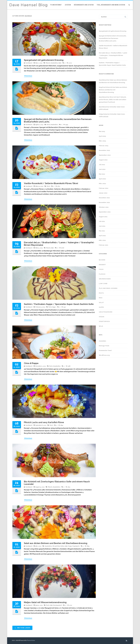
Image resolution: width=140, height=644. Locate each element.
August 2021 (103, 217)
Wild (101, 326)
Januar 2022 (103, 193)
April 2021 (102, 236)
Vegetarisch (76, 546)
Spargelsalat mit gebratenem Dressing (44, 60)
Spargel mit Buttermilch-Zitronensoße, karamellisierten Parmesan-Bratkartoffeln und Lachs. (113, 38)
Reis (101, 298)
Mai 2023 (102, 131)
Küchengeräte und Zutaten (84, 5)
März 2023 (102, 141)
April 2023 (102, 136)
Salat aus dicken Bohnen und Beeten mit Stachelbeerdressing (56, 543)
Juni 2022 (102, 169)
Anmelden (102, 341)
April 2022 (102, 179)
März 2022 (102, 184)
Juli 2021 (102, 221)
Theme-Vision (31, 640)
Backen (102, 260)
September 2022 (105, 155)
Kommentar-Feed (105, 350)
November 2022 (104, 150)
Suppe (54, 307)
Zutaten (68, 5)
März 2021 (102, 240)
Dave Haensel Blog (28, 5)
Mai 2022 (102, 174)
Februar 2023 (104, 146)
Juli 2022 (102, 165)
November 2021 (104, 202)
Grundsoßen (54, 63)
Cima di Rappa (31, 363)
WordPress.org (104, 355)
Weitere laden (22, 628)
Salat (60, 63)
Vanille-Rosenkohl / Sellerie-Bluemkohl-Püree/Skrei (51, 183)
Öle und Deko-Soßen (58, 546)
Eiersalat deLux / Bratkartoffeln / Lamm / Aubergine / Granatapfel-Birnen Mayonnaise (113, 55)
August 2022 (103, 160)
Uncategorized (57, 605)
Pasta (101, 293)
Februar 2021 (104, 245)
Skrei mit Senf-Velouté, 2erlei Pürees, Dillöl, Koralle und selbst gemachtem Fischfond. (113, 100)
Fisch (48, 124)
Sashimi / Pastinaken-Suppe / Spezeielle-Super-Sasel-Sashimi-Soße (59, 304)
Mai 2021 (102, 231)
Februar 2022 (104, 188)
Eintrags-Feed (104, 346)
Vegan (70, 546)
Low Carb (103, 284)
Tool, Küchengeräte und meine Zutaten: (111, 5)
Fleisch (48, 63)
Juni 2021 (102, 226)
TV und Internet (56, 5)
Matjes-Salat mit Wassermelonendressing (45, 602)
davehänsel (28, 16)
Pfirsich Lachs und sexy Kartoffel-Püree (44, 422)
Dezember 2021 (104, 198)
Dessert (102, 265)
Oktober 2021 (104, 207)
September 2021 (105, 212)
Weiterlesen (28, 76)
